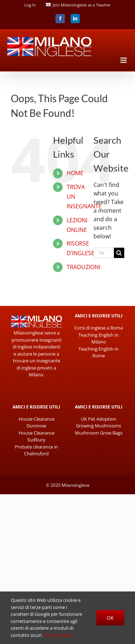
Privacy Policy (58, 635)
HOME (75, 173)
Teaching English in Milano (98, 338)
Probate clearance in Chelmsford (36, 450)
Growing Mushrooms (98, 426)
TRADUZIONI (83, 267)
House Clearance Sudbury (37, 436)
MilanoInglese (76, 485)
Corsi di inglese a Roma (98, 328)
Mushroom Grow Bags (99, 433)
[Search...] (104, 253)
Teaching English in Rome (98, 352)
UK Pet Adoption (99, 419)
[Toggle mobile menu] (124, 60)
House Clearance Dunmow (37, 422)
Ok (110, 618)
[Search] (119, 253)
